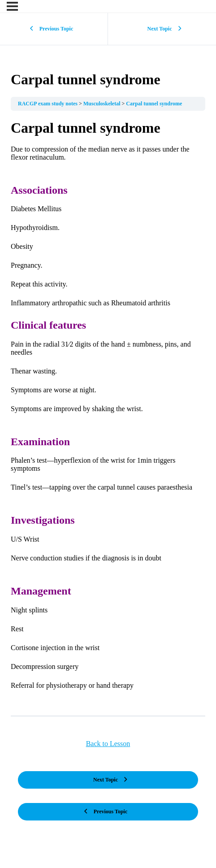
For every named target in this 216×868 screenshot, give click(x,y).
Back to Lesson (108, 744)
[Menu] (12, 6)
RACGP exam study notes (48, 104)
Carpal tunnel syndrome (154, 104)
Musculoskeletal (103, 104)
